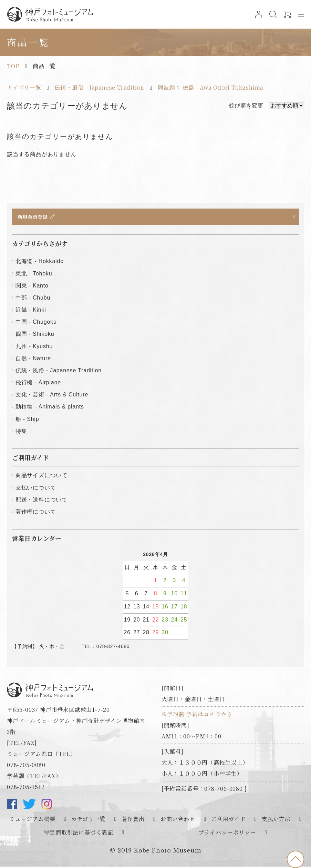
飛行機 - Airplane (38, 383)
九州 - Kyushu (34, 347)
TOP (13, 66)
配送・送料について (42, 501)
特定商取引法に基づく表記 (79, 833)
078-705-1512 (26, 788)
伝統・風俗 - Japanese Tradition (99, 87)
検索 (271, 18)
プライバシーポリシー (227, 833)
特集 (21, 432)
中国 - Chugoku (36, 323)
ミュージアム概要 (32, 820)
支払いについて (36, 489)
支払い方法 (276, 820)
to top (296, 859)
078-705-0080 (26, 766)
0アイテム (285, 18)
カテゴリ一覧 (24, 87)
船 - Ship (27, 420)
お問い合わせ (178, 820)
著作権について (36, 513)
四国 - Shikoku (35, 335)
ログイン (256, 18)
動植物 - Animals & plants (50, 408)
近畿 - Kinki (31, 311)
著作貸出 (133, 820)
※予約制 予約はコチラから (197, 715)
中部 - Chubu (33, 299)
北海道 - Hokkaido (40, 263)
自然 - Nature (33, 359)
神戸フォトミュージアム (50, 14)
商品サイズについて (42, 477)
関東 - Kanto (32, 287)
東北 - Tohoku (34, 275)
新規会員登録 (34, 217)
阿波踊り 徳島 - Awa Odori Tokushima (211, 87)
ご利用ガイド (229, 820)
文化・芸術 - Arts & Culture (52, 396)
